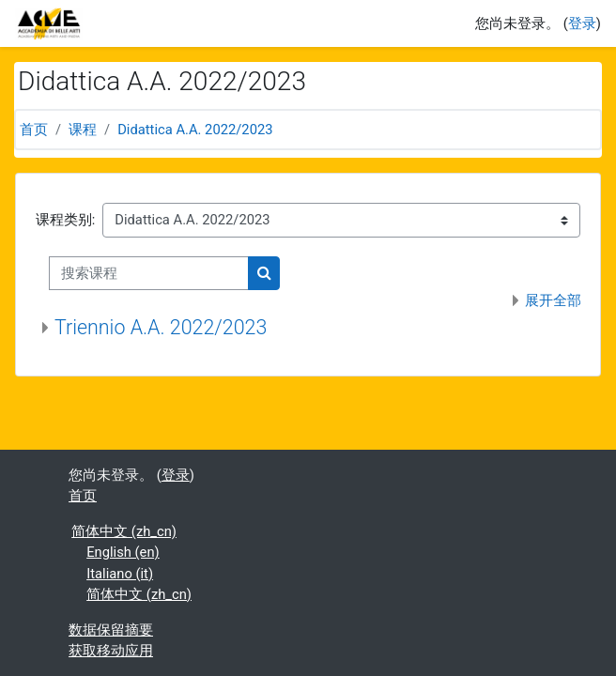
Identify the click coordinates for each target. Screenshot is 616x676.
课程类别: (66, 220)
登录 (582, 23)
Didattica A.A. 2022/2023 (195, 130)
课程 (83, 130)
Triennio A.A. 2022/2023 (161, 327)
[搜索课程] (149, 273)
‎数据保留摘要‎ (111, 630)
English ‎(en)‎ (123, 552)
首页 (34, 130)
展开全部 (553, 300)
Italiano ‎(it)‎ (120, 574)
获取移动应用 (111, 651)
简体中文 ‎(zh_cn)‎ (124, 531)
